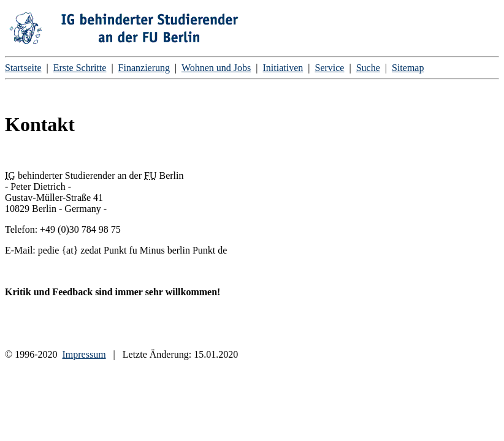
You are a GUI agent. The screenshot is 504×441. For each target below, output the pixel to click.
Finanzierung (144, 68)
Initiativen (283, 68)
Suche (368, 68)
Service (329, 68)
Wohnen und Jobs (216, 68)
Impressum (84, 354)
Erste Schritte (80, 68)
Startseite (23, 68)
